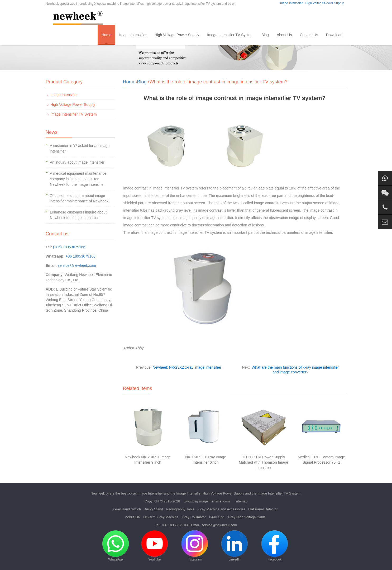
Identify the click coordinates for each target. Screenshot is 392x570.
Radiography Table (180, 509)
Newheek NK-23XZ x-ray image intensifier (187, 367)
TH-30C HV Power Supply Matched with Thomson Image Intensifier (263, 462)
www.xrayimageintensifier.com (207, 501)
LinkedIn (235, 546)
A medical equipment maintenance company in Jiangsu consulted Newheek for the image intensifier (78, 179)
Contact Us (309, 35)
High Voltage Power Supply (325, 3)
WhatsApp (116, 546)
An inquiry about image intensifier (77, 162)
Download (334, 35)
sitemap (242, 501)
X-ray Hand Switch (127, 509)
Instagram (195, 546)
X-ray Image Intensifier (146, 493)
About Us (284, 35)
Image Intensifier (291, 3)
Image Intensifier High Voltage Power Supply (210, 493)
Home (106, 35)
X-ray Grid (216, 517)
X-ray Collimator (193, 517)
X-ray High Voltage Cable (246, 517)
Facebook (275, 546)
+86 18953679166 (175, 525)
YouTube (155, 546)
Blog (265, 35)
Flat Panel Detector (263, 509)
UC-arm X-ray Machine (161, 517)
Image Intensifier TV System (230, 35)
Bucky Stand (153, 509)
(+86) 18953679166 (69, 247)
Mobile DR (133, 517)
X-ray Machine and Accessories (221, 509)
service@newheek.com (77, 265)
